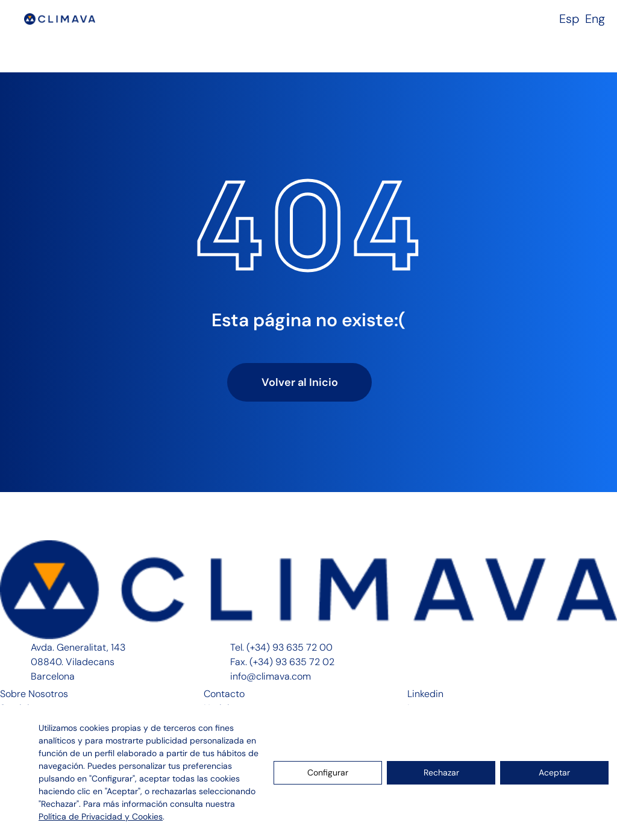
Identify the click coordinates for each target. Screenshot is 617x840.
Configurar (328, 772)
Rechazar (441, 772)
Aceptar (554, 772)
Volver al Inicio (300, 382)
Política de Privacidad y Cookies (101, 816)
